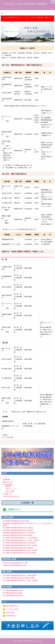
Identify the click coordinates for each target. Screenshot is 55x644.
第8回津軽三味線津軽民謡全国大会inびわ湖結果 (17, 535)
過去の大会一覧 (8, 482)
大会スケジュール (11, 489)
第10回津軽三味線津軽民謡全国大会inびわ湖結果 (18, 530)
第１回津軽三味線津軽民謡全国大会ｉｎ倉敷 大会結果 (20, 580)
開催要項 (8, 486)
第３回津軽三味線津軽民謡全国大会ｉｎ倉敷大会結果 (19, 575)
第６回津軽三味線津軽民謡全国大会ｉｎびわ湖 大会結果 (21, 540)
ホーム (5, 477)
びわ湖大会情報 (8, 485)
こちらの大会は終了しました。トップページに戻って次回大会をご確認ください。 (27, 19)
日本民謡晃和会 (10, 616)
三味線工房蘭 (10, 612)
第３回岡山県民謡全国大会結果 (12, 590)
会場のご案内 (10, 491)
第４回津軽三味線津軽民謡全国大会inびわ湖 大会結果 (20, 545)
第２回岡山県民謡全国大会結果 (12, 593)
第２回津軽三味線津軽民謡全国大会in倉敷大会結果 (19, 578)
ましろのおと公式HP (12, 609)
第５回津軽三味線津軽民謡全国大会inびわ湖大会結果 (19, 543)
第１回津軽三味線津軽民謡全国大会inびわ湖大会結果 (19, 553)
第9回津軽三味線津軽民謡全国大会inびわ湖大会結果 (19, 533)
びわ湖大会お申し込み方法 (11, 496)
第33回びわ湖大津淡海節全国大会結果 (15, 565)
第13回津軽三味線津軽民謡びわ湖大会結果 (16, 521)
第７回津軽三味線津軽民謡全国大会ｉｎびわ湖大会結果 (20, 538)
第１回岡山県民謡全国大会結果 (12, 595)
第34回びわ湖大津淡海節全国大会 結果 (15, 563)
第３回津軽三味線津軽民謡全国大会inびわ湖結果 (18, 548)
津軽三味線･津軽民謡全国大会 (26, 641)
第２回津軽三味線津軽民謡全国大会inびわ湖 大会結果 (20, 550)
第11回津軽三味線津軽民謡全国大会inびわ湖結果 (18, 528)
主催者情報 (6, 479)
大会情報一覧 (7, 494)
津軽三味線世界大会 (12, 606)
